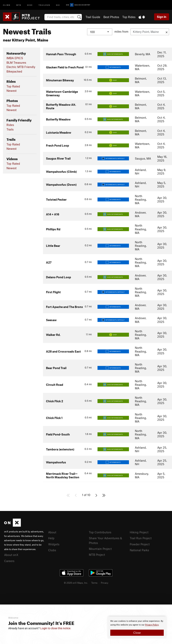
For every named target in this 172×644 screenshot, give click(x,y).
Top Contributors (100, 532)
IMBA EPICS (15, 58)
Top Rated (13, 86)
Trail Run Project (141, 538)
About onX (11, 555)
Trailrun (44, 5)
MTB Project (97, 554)
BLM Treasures (16, 62)
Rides (10, 125)
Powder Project (140, 544)
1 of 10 (86, 495)
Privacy (105, 582)
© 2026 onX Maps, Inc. (76, 582)
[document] (137, 627)
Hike (30, 5)
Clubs (52, 549)
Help (51, 538)
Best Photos (111, 17)
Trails (10, 129)
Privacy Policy (152, 625)
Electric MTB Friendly (21, 67)
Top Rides (129, 17)
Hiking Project (139, 532)
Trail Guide (93, 17)
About (52, 532)
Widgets (54, 544)
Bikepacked (14, 71)
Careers (9, 560)
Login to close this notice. (56, 628)
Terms (94, 582)
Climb (7, 5)
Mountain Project (100, 548)
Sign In (162, 17)
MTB (19, 5)
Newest (11, 91)
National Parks (139, 549)
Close (137, 633)
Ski (58, 5)
